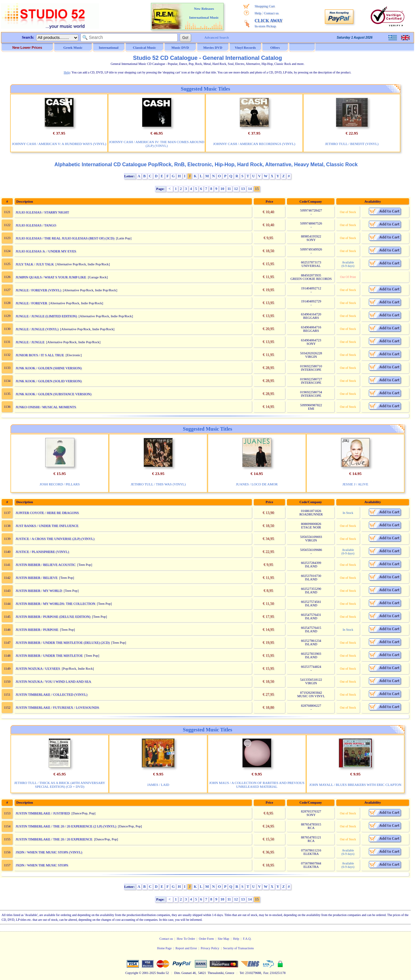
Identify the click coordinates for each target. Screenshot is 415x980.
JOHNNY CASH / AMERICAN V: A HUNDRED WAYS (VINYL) (59, 144)
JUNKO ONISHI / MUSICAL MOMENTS (46, 407)
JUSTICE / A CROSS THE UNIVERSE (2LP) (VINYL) (55, 539)
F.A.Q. (247, 939)
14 (250, 189)
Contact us (271, 13)
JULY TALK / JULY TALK (35, 264)
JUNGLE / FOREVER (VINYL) (38, 290)
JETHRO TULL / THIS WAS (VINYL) (158, 484)
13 (243, 189)
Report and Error (186, 948)
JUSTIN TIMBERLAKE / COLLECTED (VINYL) (51, 694)
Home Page (164, 948)
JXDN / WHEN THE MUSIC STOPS (42, 865)
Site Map (223, 939)
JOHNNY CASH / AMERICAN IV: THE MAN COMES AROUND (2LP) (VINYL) (157, 144)
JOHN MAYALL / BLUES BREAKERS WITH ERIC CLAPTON (355, 785)
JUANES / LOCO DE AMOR (257, 484)
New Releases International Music (204, 13)
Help (258, 13)
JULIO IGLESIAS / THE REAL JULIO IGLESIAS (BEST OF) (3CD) (65, 238)
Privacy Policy (210, 948)
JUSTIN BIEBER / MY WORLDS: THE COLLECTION (55, 604)
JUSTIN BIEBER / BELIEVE (37, 578)
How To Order (186, 939)
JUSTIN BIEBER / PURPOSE (37, 629)
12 (236, 189)
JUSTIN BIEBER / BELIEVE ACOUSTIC (46, 565)
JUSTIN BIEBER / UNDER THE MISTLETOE (49, 655)
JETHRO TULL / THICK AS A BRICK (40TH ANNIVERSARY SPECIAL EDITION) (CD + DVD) (60, 785)
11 (229, 189)
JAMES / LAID (158, 785)
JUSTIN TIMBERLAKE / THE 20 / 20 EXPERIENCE (54, 839)
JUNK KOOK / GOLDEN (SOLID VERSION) (49, 381)
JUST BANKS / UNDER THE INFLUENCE (47, 526)
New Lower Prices (27, 47)
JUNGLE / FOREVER (31, 303)
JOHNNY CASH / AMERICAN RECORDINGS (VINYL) (254, 144)
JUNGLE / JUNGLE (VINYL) (37, 329)
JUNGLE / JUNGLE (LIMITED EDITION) (46, 316)
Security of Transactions (238, 948)
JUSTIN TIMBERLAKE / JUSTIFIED (43, 813)
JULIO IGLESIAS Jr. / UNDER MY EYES (46, 251)
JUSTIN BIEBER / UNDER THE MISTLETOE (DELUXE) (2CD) (62, 642)
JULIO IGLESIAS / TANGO (36, 225)
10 (222, 189)
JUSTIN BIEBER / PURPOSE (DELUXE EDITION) (53, 616)
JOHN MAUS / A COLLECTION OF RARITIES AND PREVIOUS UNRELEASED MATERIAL (257, 785)
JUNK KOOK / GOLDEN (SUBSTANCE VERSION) (53, 394)
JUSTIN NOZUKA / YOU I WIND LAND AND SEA (53, 681)
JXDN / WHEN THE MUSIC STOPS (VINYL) (49, 852)
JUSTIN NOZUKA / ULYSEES (38, 668)
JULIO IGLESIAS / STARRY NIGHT (42, 212)
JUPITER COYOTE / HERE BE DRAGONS (47, 513)
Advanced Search (217, 37)
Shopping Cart (265, 6)
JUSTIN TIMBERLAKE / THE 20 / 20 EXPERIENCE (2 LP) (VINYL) (66, 826)
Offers (275, 47)
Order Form (207, 939)
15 (257, 189)
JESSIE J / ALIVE (356, 484)
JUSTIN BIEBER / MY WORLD (39, 591)
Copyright (132, 973)
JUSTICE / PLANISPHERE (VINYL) (42, 552)
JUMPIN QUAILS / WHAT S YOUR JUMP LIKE (51, 277)
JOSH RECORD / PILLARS (60, 484)
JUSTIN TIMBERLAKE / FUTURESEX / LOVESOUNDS (57, 707)
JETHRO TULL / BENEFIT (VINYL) (352, 144)
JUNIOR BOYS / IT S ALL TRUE (40, 355)
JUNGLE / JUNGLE (30, 342)
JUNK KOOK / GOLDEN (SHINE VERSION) (49, 368)
